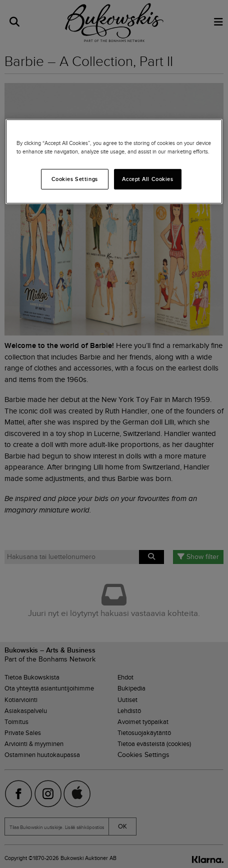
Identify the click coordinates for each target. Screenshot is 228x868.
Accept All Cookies (147, 178)
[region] (114, 161)
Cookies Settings (75, 178)
